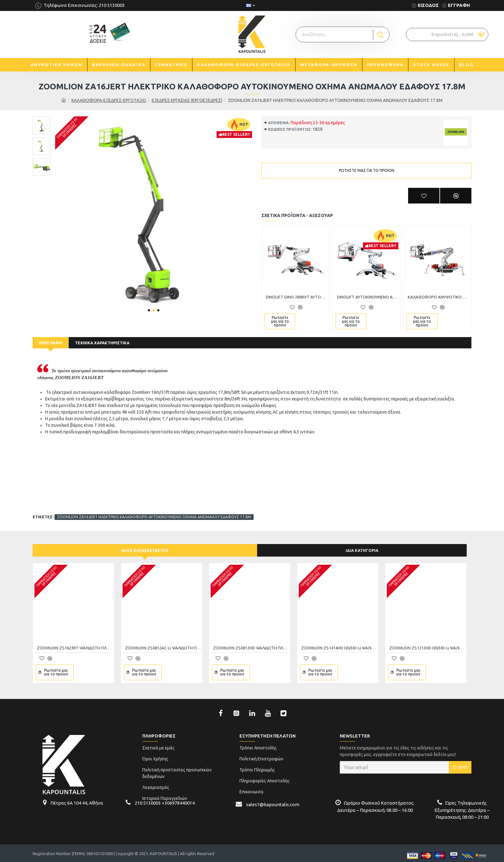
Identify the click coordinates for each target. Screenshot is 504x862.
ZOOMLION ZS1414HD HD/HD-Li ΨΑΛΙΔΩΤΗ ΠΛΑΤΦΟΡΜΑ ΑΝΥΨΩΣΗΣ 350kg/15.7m (339, 643)
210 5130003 (148, 798)
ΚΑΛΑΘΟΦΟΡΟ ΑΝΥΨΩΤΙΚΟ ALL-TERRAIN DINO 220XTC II (439, 297)
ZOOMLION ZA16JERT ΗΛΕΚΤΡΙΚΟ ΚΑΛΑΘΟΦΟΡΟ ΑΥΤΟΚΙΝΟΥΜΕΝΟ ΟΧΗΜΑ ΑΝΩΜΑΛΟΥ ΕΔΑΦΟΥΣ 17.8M (154, 509)
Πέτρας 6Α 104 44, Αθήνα (77, 798)
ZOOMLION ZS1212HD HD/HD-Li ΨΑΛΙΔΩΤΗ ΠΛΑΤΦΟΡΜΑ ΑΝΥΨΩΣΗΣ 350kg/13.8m (427, 643)
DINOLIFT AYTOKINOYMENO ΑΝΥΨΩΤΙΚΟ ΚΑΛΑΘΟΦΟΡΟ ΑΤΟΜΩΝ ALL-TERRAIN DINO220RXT (368, 297)
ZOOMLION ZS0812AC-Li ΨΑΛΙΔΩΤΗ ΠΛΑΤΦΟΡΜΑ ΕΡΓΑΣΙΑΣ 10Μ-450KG (163, 643)
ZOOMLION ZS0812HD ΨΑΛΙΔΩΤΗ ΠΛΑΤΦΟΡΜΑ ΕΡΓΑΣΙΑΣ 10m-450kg (251, 643)
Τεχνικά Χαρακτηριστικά (102, 343)
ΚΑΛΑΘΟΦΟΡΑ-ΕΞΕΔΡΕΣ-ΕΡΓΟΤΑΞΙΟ (109, 100)
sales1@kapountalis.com (273, 800)
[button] (149, 310)
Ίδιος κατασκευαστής (145, 546)
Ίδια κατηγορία (362, 546)
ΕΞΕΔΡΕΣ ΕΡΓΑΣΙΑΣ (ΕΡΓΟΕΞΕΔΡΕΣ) (187, 100)
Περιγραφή (50, 343)
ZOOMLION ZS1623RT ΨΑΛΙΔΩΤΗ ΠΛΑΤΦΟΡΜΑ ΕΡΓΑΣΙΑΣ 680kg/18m (75, 643)
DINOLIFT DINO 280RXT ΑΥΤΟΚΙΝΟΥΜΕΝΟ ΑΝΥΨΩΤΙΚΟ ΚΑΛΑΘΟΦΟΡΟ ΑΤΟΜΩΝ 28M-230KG (297, 297)
